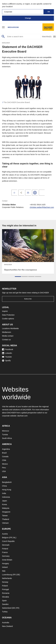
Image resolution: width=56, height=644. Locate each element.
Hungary (5, 563)
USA (4, 471)
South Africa (7, 438)
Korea (4, 504)
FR (11, 538)
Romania (6, 593)
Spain (4, 601)
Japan (5, 501)
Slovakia (5, 597)
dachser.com (22, 416)
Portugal (5, 589)
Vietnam (5, 523)
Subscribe (28, 299)
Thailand (6, 519)
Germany (6, 556)
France (5, 552)
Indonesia (6, 497)
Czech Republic (8, 541)
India (4, 493)
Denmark (6, 545)
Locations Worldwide (10, 328)
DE (18, 575)
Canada (5, 457)
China (4, 486)
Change (28, 18)
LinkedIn (7, 353)
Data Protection (8, 315)
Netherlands (7, 578)
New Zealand (7, 626)
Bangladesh (7, 482)
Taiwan (5, 516)
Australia (6, 623)
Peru (4, 468)
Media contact (8, 336)
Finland (5, 549)
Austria (5, 534)
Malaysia (6, 508)
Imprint (5, 311)
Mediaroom (13, 27)
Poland (5, 586)
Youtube (7, 357)
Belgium (5, 538)
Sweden (5, 604)
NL (14, 538)
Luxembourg (7, 575)
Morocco (6, 431)
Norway (5, 582)
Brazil (4, 453)
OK (49, 12)
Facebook (8, 349)
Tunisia (5, 435)
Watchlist (47, 37)
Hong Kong (7, 490)
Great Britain (7, 560)
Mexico (5, 464)
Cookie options (8, 319)
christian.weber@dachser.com (42, 207)
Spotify (6, 361)
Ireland (5, 567)
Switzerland (7, 608)
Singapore (6, 512)
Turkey (5, 612)
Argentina (6, 449)
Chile (4, 460)
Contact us (6, 340)
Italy (4, 571)
